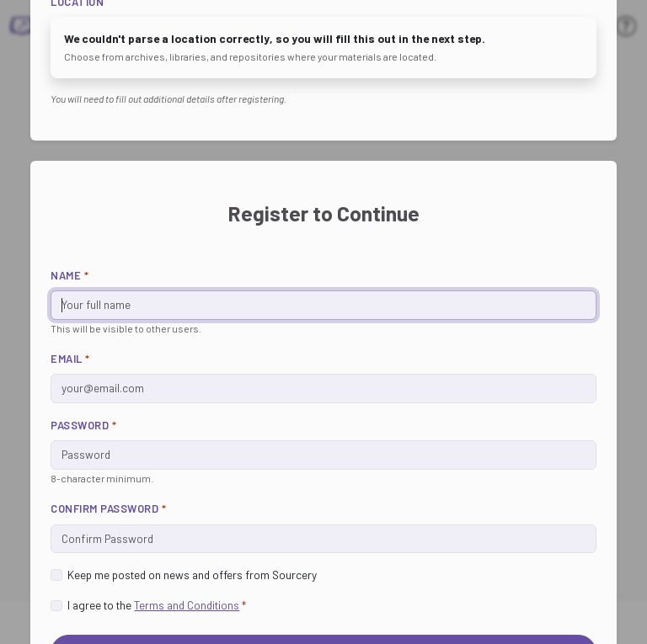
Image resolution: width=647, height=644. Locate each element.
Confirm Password (108, 508)
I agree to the (157, 605)
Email (70, 359)
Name (70, 275)
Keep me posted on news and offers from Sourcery (192, 575)
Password (83, 425)
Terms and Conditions (187, 605)
